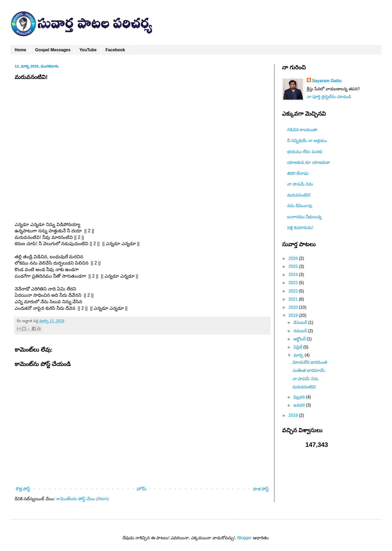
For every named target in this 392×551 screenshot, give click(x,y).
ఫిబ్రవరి (300, 397)
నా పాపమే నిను (300, 184)
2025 (294, 266)
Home (20, 50)
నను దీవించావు (300, 206)
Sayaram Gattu (327, 81)
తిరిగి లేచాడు (298, 173)
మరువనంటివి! (299, 195)
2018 (294, 415)
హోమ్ (142, 489)
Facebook (115, 50)
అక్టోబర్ (300, 339)
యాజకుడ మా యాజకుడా (309, 162)
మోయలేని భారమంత (310, 362)
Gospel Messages (53, 50)
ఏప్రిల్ (298, 347)
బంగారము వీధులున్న (304, 217)
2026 (294, 258)
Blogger (244, 538)
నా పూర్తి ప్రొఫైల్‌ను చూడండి (329, 97)
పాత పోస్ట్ (261, 489)
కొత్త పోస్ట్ (23, 489)
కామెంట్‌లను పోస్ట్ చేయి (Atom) (83, 499)
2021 (294, 299)
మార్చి (299, 355)
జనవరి (300, 405)
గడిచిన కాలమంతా (302, 130)
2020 (294, 307)
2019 (294, 315)
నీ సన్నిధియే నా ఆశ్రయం (307, 141)
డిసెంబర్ (301, 322)
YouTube (88, 50)
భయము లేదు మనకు (305, 152)
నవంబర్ (301, 331)
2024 (294, 275)
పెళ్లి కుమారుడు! (300, 227)
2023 (294, 283)
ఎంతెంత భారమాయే (309, 370)
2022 (294, 291)
